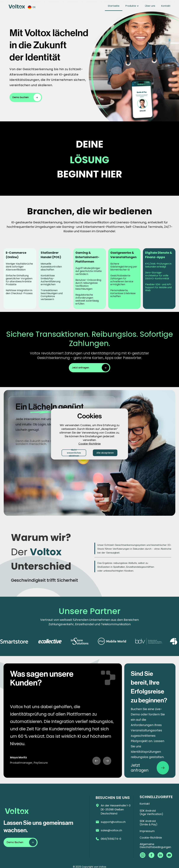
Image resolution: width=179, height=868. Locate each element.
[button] (33, 7)
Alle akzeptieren (105, 453)
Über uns (150, 6)
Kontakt (166, 6)
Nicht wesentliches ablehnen (74, 453)
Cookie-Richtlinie (89, 444)
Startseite (114, 6)
